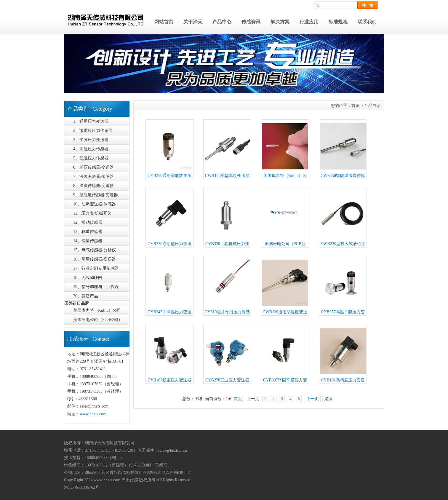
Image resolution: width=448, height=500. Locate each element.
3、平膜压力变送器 (91, 140)
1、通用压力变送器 (91, 121)
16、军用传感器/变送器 (95, 259)
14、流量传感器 (88, 241)
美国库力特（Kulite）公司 (97, 310)
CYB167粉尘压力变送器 (169, 380)
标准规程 (338, 22)
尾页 (328, 399)
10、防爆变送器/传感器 (95, 204)
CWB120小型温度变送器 (227, 176)
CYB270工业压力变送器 (227, 380)
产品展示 (372, 106)
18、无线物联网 (88, 278)
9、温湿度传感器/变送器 (96, 195)
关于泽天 (193, 22)
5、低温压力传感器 (91, 158)
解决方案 (280, 22)
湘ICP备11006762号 (82, 487)
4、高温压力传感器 (91, 149)
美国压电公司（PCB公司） (98, 320)
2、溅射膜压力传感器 (93, 131)
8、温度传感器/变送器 (93, 186)
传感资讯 (251, 22)
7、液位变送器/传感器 (93, 176)
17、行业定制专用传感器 (96, 268)
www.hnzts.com (93, 414)
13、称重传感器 (88, 232)
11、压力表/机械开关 (92, 213)
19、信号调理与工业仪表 (96, 287)
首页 (356, 106)
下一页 (313, 399)
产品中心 (222, 22)
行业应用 (309, 22)
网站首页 (164, 22)
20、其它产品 (86, 296)
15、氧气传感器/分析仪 (95, 250)
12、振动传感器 (88, 222)
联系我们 (367, 22)
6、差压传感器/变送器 (93, 167)
